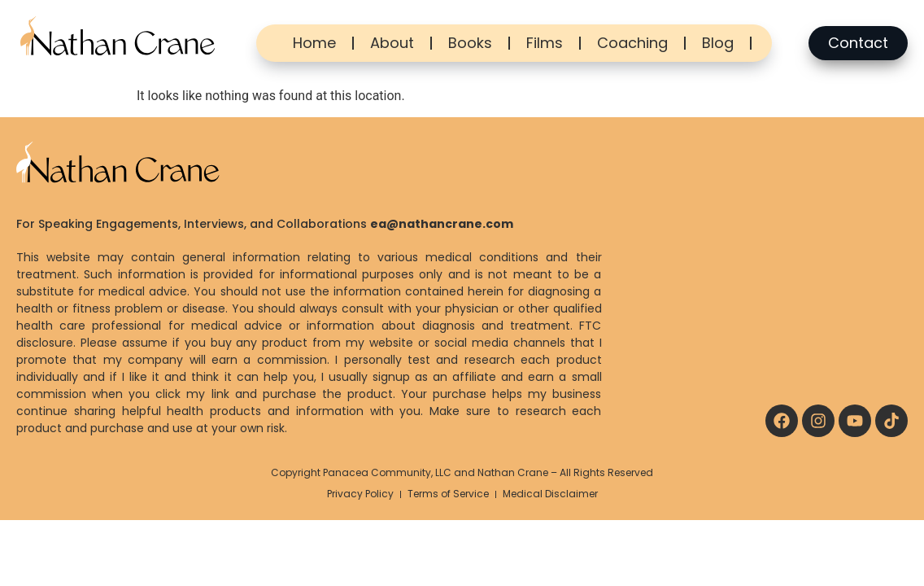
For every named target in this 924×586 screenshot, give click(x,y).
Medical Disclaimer (550, 494)
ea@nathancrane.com (442, 224)
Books (470, 43)
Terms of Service (448, 494)
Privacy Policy (360, 494)
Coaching (632, 43)
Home (314, 43)
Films (545, 43)
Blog (718, 43)
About (392, 43)
